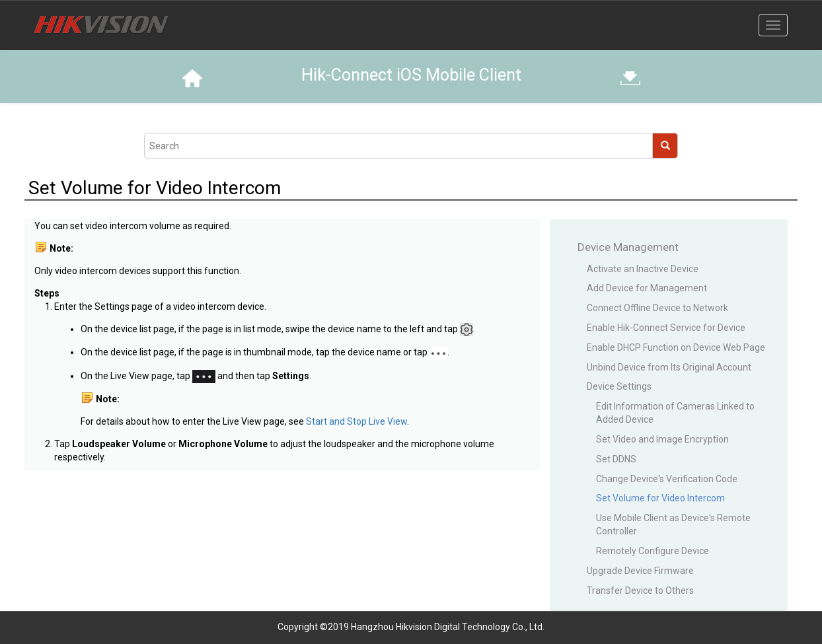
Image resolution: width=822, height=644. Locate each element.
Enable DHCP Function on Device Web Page (676, 347)
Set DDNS (616, 459)
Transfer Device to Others (640, 590)
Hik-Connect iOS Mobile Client (411, 75)
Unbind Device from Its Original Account (669, 367)
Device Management (628, 247)
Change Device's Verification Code (667, 479)
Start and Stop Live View (356, 421)
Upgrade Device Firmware (640, 571)
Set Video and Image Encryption (662, 439)
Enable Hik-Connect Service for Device (666, 328)
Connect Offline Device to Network (657, 308)
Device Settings (619, 386)
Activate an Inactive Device (643, 269)
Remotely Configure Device (653, 551)
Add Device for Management (647, 288)
